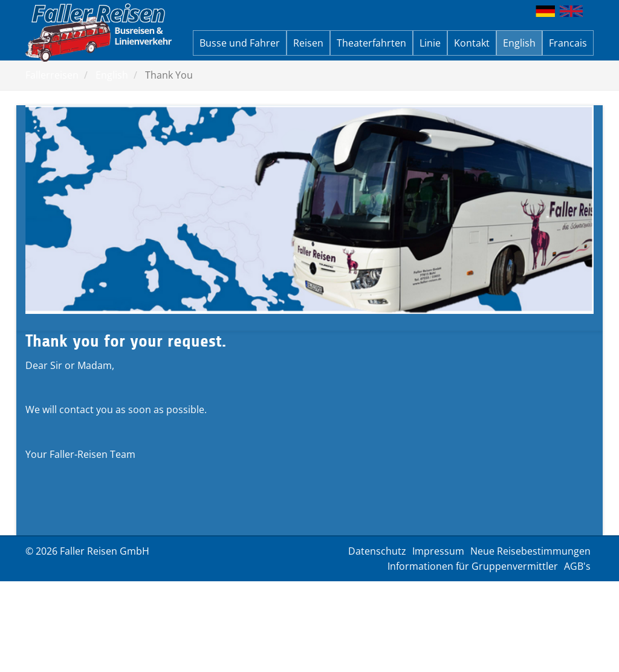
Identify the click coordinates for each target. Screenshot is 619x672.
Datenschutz (377, 551)
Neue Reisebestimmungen (530, 551)
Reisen (308, 43)
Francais (568, 43)
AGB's (577, 566)
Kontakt (472, 43)
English (112, 75)
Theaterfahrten (371, 43)
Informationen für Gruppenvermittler (473, 566)
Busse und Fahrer (240, 43)
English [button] (519, 43)
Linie (430, 43)
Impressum (438, 551)
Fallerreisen (52, 75)
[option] (309, 210)
